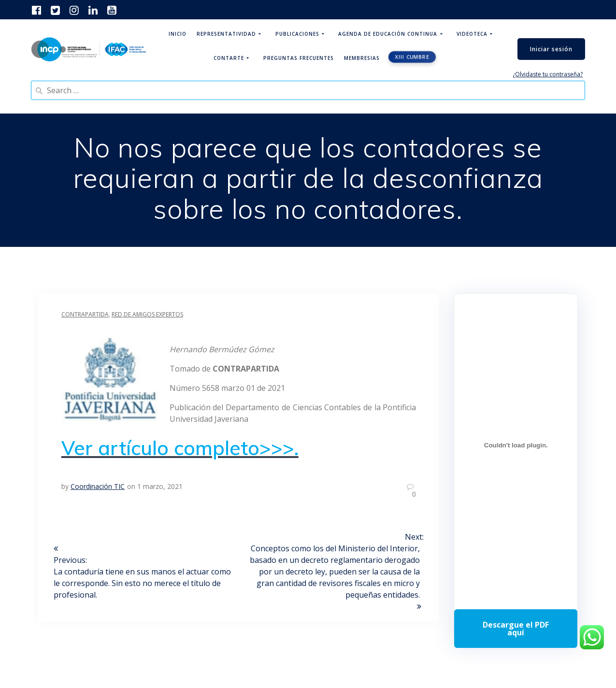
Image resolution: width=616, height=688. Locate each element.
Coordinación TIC (98, 486)
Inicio (178, 34)
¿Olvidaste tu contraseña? (548, 74)
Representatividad (226, 34)
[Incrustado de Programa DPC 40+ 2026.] (516, 445)
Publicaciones (297, 34)
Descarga (516, 629)
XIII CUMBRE (413, 57)
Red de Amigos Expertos (147, 314)
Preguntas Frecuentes (299, 58)
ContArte (229, 58)
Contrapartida (85, 314)
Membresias (362, 58)
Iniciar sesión (551, 49)
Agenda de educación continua (388, 34)
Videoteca (472, 34)
